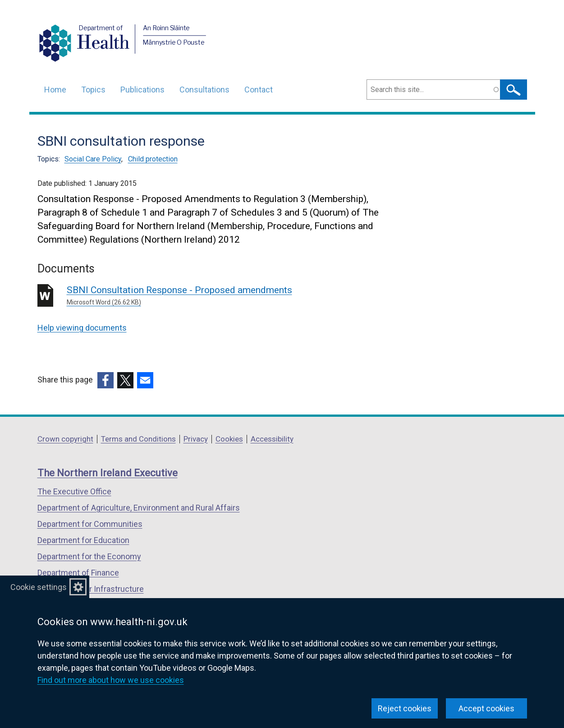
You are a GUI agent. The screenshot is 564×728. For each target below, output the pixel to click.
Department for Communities (90, 524)
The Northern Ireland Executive (108, 473)
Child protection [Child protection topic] (153, 159)
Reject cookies (405, 708)
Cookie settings (39, 587)
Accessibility (272, 439)
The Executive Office (74, 491)
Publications (142, 90)
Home (55, 90)
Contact (259, 90)
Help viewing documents (82, 328)
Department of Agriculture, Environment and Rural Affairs (139, 508)
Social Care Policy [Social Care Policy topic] (93, 159)
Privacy (196, 439)
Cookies (229, 439)
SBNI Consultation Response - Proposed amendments (196, 296)
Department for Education (83, 540)
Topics (93, 90)
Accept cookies (486, 708)
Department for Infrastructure (91, 589)
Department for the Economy (89, 556)
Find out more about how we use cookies (111, 680)
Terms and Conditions (138, 439)
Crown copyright (65, 439)
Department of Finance (78, 573)
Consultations (204, 90)
